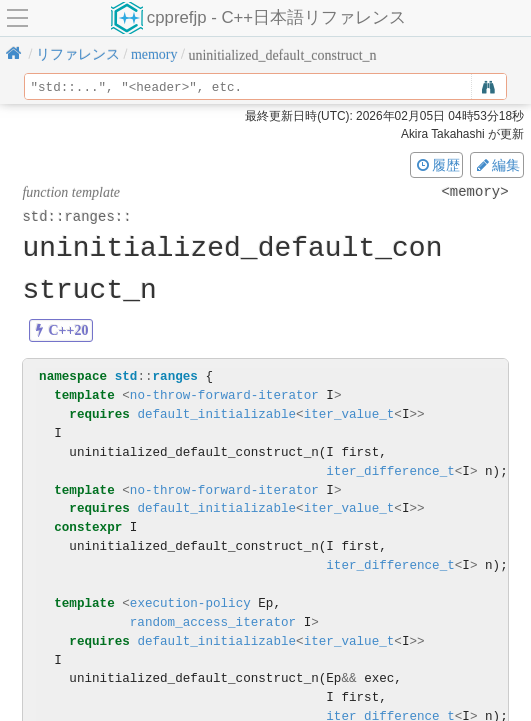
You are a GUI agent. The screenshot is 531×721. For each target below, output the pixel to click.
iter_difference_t (390, 471)
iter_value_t (349, 414)
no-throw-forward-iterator (224, 395)
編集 (497, 165)
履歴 (437, 165)
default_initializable (216, 414)
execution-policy (190, 603)
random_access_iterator (213, 622)
